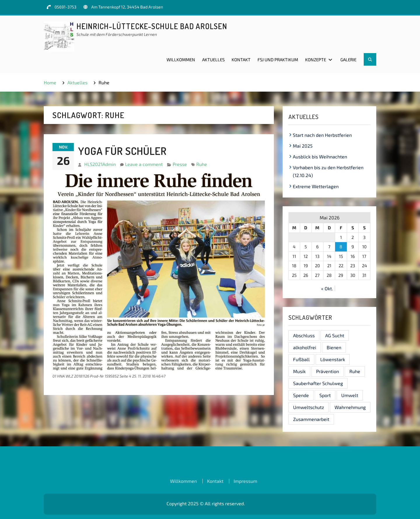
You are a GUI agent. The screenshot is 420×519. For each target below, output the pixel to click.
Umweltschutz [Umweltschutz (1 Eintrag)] (309, 407)
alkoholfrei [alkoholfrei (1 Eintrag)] (305, 347)
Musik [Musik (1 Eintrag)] (299, 371)
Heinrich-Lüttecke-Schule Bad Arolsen (152, 26)
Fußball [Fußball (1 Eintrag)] (301, 359)
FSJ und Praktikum (278, 60)
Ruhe (202, 164)
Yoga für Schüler (122, 151)
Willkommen (181, 60)
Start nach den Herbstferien (322, 135)
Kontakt (241, 60)
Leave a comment (144, 164)
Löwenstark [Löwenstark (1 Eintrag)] (333, 359)
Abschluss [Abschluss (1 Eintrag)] (304, 335)
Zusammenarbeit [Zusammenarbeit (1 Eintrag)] (311, 419)
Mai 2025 (303, 146)
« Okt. (327, 288)
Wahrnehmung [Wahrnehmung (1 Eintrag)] (350, 407)
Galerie (348, 60)
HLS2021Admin (100, 164)
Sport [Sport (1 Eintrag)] (325, 395)
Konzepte (316, 60)
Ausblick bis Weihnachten (320, 157)
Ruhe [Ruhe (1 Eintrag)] (355, 371)
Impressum (245, 481)
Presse (180, 164)
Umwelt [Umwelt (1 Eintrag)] (350, 395)
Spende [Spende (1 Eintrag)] (301, 395)
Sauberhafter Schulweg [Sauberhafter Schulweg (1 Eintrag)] (318, 383)
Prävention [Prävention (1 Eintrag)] (328, 371)
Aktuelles (213, 60)
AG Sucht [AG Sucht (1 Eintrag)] (335, 335)
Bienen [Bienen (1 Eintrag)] (334, 347)
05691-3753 (65, 7)
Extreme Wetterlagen (316, 186)
